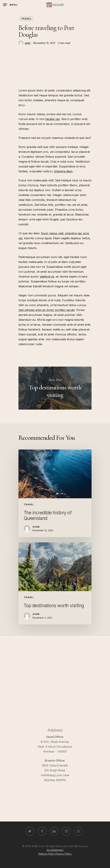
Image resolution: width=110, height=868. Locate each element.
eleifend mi (47, 276)
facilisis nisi (53, 119)
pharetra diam (63, 171)
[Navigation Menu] (10, 5)
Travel (26, 19)
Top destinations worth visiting (55, 388)
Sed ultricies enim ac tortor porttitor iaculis (47, 310)
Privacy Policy (64, 854)
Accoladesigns (55, 850)
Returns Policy (47, 854)
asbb (28, 43)
